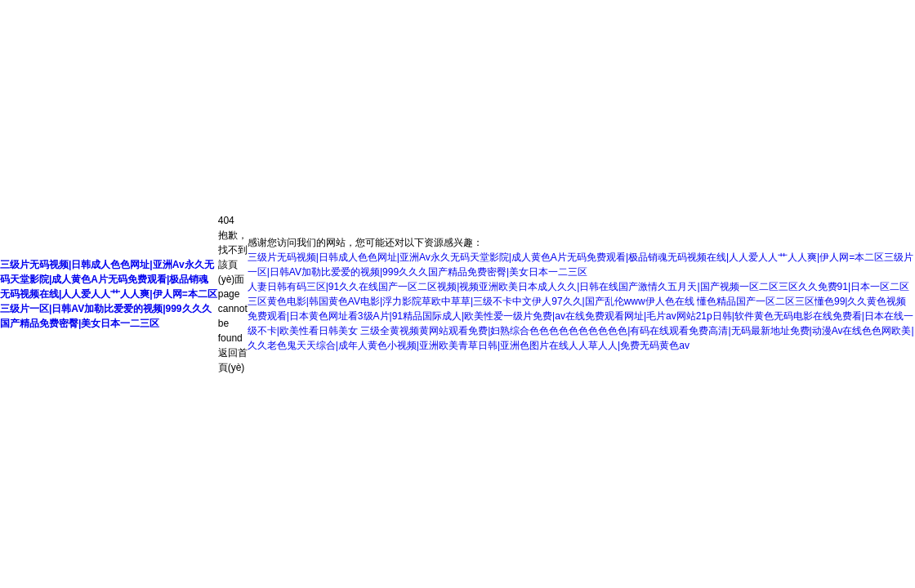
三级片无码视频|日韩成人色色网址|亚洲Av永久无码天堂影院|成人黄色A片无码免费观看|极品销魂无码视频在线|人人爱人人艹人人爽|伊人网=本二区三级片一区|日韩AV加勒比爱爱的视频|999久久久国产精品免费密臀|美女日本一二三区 (109, 294)
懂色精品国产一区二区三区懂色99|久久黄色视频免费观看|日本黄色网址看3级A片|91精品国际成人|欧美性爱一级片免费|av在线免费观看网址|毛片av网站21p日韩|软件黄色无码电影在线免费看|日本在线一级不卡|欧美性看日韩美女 (580, 316)
